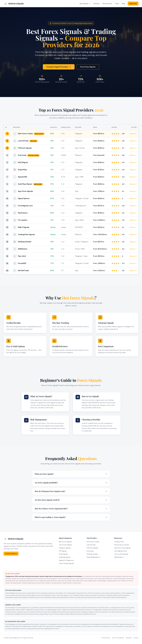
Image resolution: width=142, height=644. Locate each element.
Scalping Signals (65, 557)
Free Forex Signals (88, 67)
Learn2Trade (23, 141)
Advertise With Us (11, 554)
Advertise (133, 4)
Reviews (97, 4)
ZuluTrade (22, 155)
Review (133, 134)
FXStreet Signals (25, 148)
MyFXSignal (23, 162)
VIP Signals (63, 551)
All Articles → (119, 557)
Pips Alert (22, 256)
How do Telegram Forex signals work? (71, 491)
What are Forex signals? (71, 474)
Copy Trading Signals (66, 563)
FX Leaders (23, 220)
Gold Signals (63, 554)
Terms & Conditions (118, 638)
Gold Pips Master (25, 184)
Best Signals (85, 4)
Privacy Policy (106, 638)
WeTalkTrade (23, 270)
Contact (136, 638)
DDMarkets (23, 249)
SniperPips (22, 170)
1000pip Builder (25, 242)
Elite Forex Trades (25, 134)
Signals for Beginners (66, 560)
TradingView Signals (26, 234)
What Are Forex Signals (122, 548)
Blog (123, 4)
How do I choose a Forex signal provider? (71, 509)
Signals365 (23, 177)
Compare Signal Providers (59, 67)
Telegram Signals (65, 548)
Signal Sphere (24, 198)
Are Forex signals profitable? (71, 483)
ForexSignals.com (25, 206)
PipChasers (23, 213)
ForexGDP (22, 263)
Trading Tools (119, 542)
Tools (117, 4)
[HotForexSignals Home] (14, 4)
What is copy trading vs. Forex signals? (71, 517)
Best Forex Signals (65, 542)
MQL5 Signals (24, 227)
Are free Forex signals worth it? (71, 500)
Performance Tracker (122, 545)
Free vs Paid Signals (121, 554)
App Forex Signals (25, 191)
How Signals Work (121, 551)
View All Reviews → (93, 557)
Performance (107, 4)
